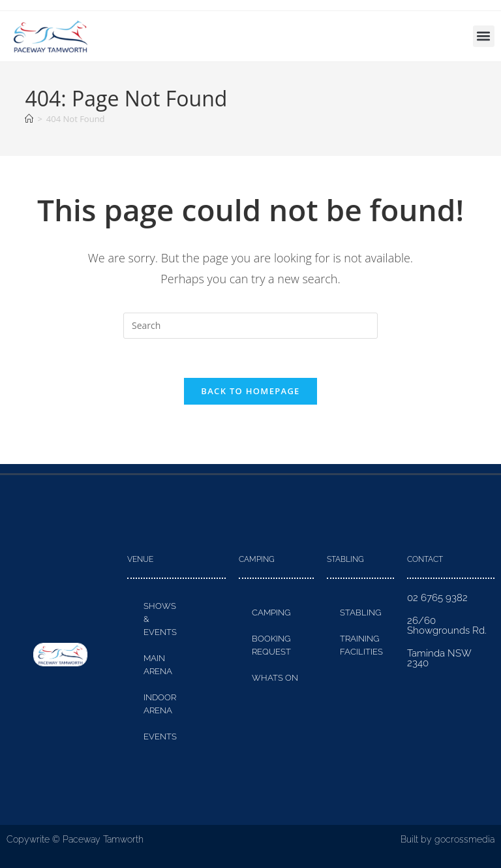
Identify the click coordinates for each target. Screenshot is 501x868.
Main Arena (158, 665)
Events (160, 737)
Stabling (360, 613)
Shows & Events (160, 620)
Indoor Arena (160, 705)
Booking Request (271, 646)
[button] (484, 36)
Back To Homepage (250, 392)
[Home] (29, 119)
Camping (271, 613)
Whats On (275, 678)
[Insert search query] (250, 326)
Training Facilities (361, 646)
